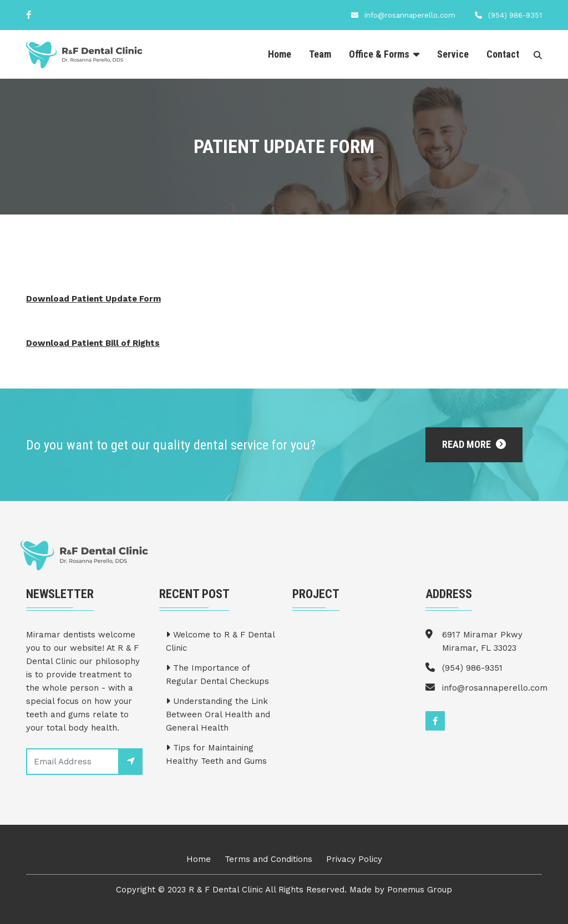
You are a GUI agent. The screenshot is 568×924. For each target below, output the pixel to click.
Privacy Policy (354, 859)
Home (280, 54)
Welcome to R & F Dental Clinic (220, 641)
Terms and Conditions (268, 859)
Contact (503, 54)
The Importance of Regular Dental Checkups (217, 675)
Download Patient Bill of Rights (93, 343)
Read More (474, 444)
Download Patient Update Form (93, 299)
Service (453, 54)
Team (320, 54)
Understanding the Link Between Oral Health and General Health (218, 714)
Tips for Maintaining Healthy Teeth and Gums (216, 754)
